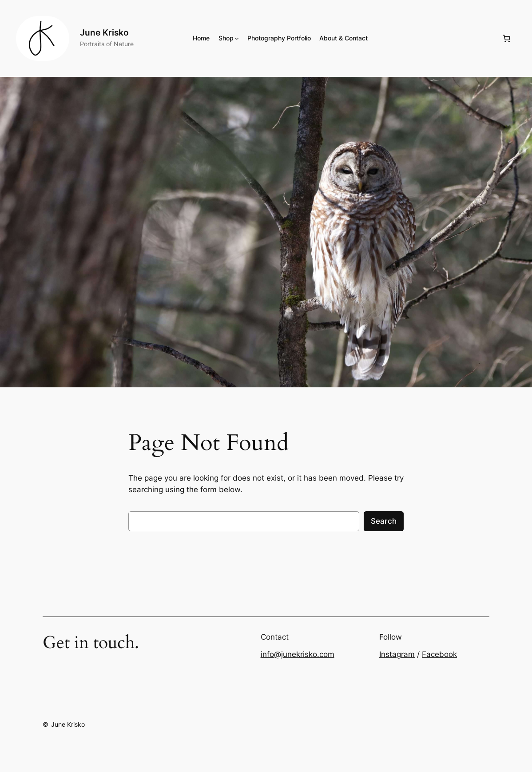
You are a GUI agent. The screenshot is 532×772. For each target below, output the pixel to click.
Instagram (397, 654)
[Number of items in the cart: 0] (507, 39)
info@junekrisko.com (298, 654)
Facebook (439, 654)
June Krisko (104, 33)
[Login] (435, 38)
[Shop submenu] (237, 38)
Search (384, 521)
